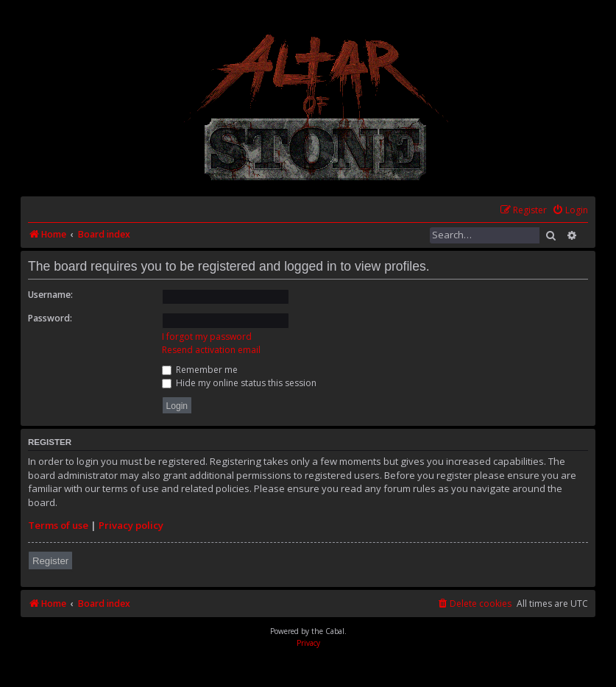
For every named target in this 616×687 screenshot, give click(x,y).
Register (50, 561)
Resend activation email (211, 350)
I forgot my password (207, 337)
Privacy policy (131, 525)
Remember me (200, 370)
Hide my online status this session (239, 383)
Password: (50, 318)
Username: (50, 295)
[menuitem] (570, 211)
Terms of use (58, 525)
